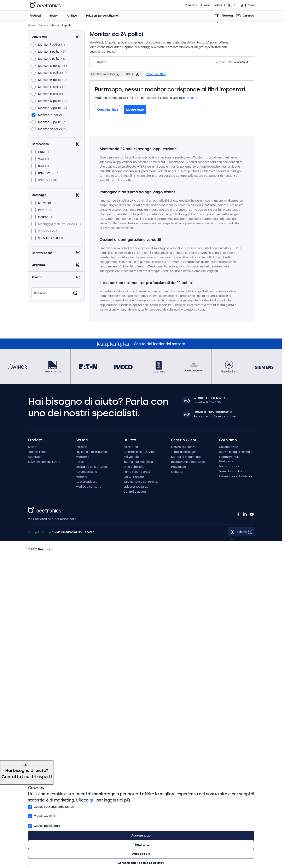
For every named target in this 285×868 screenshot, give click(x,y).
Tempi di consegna (184, 452)
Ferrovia (81, 477)
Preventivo (191, 5)
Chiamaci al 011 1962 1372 (211, 398)
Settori (54, 16)
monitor (192, 98)
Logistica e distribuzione (92, 452)
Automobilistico (86, 472)
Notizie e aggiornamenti (235, 452)
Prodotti (35, 16)
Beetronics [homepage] (45, 5)
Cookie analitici (42, 816)
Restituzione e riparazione (189, 462)
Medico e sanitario (88, 487)
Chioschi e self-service (139, 452)
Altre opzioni (141, 854)
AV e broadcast (86, 482)
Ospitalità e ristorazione (92, 467)
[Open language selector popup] (233, 5)
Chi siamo (205, 5)
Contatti (217, 5)
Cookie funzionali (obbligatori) (52, 806)
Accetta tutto (141, 835)
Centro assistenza (183, 447)
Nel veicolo (131, 457)
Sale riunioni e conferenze (141, 482)
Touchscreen (37, 452)
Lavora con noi (229, 466)
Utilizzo (72, 16)
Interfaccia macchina (138, 462)
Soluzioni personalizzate (102, 16)
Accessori (35, 457)
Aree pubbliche (134, 467)
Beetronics (35, 509)
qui (92, 800)
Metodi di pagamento (186, 457)
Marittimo (82, 457)
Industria (82, 447)
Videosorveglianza (136, 487)
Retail (80, 462)
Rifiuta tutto (141, 845)
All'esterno (131, 447)
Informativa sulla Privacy (236, 476)
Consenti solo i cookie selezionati (141, 863)
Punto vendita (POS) (137, 472)
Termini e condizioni (232, 471)
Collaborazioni (229, 447)
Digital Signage (134, 477)
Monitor (33, 447)
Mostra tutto (135, 110)
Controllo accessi (135, 492)
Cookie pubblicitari (44, 825)
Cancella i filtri (156, 74)
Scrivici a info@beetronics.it (213, 412)
